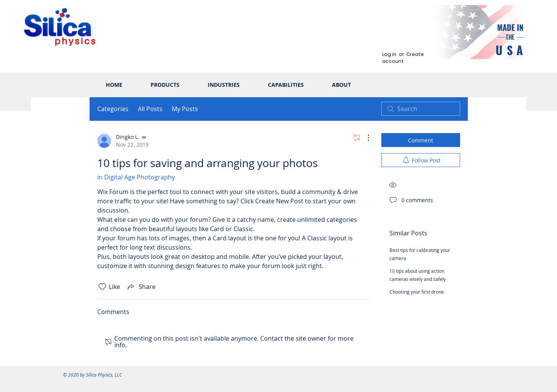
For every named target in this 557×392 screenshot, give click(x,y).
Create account (403, 58)
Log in (389, 54)
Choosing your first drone (417, 292)
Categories (113, 109)
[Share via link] (141, 287)
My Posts (185, 109)
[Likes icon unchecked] (102, 287)
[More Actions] (364, 138)
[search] (421, 109)
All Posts (150, 109)
